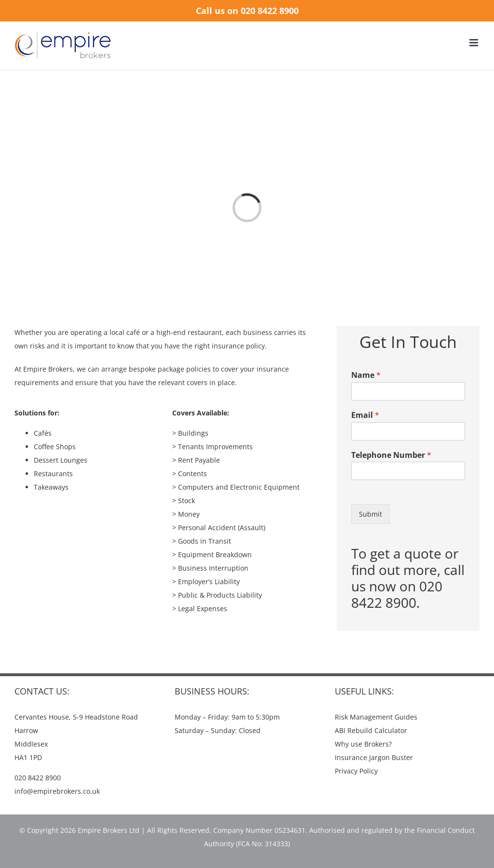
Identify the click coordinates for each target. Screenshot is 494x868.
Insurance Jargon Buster (374, 757)
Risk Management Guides (376, 717)
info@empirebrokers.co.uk (57, 791)
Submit (370, 514)
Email (365, 415)
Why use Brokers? (363, 744)
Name (366, 375)
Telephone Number (391, 455)
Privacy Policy (356, 771)
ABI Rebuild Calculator (371, 730)
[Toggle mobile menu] (474, 43)
